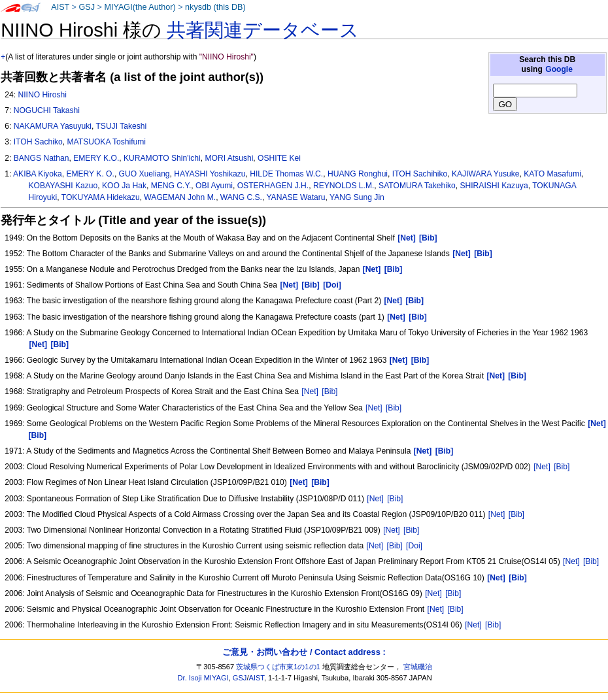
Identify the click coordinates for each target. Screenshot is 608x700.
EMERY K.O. (96, 158)
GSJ (87, 7)
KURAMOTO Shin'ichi (162, 158)
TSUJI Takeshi (121, 126)
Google (559, 69)
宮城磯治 (418, 667)
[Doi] (414, 546)
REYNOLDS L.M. (344, 186)
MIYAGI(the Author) (140, 7)
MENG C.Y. (171, 186)
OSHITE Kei (279, 158)
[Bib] (329, 392)
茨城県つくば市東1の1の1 (278, 667)
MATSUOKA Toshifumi (107, 142)
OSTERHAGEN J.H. (273, 186)
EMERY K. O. (90, 174)
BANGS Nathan (42, 158)
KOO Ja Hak (124, 186)
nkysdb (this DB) (215, 7)
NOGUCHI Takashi (47, 110)
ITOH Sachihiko (420, 174)
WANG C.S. (241, 197)
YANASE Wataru (296, 197)
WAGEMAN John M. (180, 197)
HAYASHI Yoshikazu (210, 174)
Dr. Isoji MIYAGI (203, 678)
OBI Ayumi (214, 186)
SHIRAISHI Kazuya (494, 186)
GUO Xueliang (144, 174)
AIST (60, 7)
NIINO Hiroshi (42, 95)
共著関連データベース (263, 30)
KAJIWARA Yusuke (486, 174)
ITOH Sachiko (38, 142)
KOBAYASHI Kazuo (63, 186)
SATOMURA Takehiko (417, 186)
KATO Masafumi (552, 174)
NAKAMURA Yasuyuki (53, 126)
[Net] (310, 392)
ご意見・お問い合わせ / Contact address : (304, 652)
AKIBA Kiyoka (38, 174)
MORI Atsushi (229, 158)
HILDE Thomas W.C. (286, 174)
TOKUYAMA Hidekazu (101, 197)
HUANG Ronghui (358, 174)
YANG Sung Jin (357, 197)
